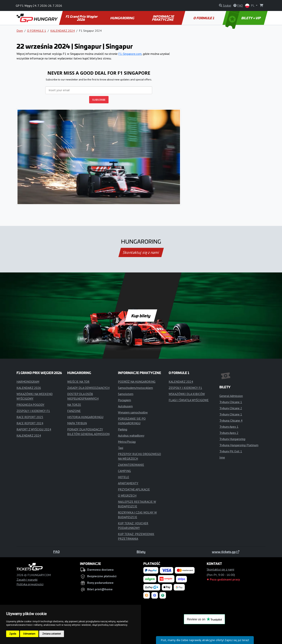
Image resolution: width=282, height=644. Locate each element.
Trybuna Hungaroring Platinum (239, 445)
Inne (222, 457)
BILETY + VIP (243, 18)
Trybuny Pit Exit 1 (231, 451)
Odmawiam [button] (29, 634)
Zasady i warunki (27, 580)
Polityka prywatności (30, 584)
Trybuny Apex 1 (229, 427)
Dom (20, 31)
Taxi (121, 448)
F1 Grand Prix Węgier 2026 (82, 18)
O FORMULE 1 (204, 18)
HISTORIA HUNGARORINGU (85, 417)
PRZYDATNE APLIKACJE (134, 489)
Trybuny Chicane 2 (231, 408)
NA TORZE (74, 405)
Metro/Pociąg (127, 442)
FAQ (56, 552)
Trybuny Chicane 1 (231, 402)
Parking (123, 429)
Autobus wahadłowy (131, 435)
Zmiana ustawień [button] (52, 634)
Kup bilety (141, 316)
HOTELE (124, 477)
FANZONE (74, 411)
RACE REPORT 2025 (30, 417)
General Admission (231, 396)
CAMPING (124, 471)
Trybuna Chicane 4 (231, 420)
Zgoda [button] (13, 634)
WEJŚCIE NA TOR (78, 382)
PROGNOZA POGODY (30, 405)
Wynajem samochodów (133, 412)
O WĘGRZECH (127, 495)
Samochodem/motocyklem (135, 388)
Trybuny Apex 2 (229, 433)
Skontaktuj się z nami (141, 252)
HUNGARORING (122, 18)
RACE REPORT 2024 (30, 423)
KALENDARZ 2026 (29, 388)
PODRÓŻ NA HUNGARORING (137, 382)
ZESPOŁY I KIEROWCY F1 (33, 411)
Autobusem (125, 406)
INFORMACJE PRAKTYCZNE (163, 18)
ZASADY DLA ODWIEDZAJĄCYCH (88, 388)
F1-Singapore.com (130, 54)
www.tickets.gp (226, 552)
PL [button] (250, 6)
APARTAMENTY (128, 483)
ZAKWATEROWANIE (131, 465)
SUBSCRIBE (99, 100)
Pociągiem (124, 400)
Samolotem (126, 394)
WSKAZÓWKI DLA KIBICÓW (187, 394)
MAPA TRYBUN (77, 423)
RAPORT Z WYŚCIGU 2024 (34, 429)
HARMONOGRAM (28, 382)
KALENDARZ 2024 (63, 31)
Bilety (141, 552)
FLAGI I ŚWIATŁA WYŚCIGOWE (189, 400)
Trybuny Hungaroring (232, 439)
